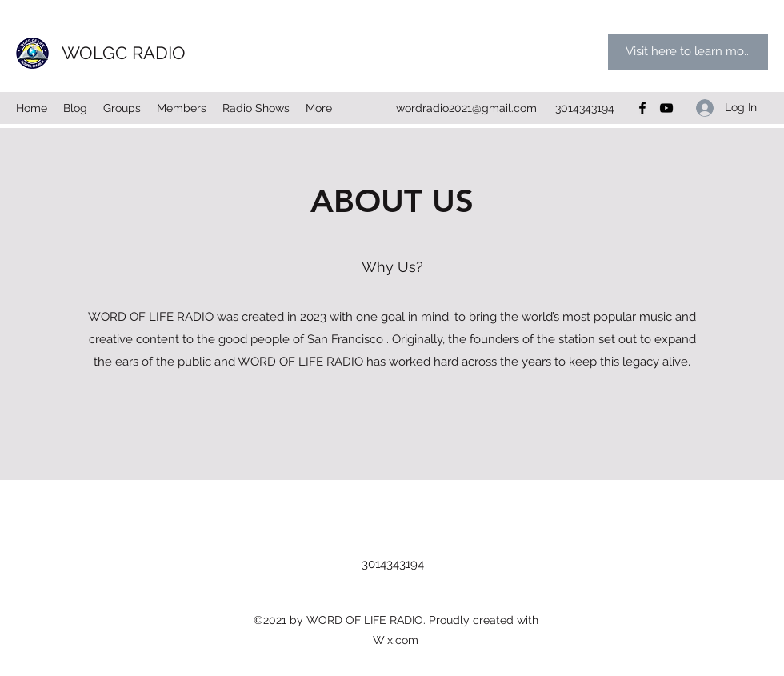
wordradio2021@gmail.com (466, 108)
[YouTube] (666, 108)
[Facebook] (642, 108)
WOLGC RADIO (124, 53)
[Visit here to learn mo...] (688, 52)
